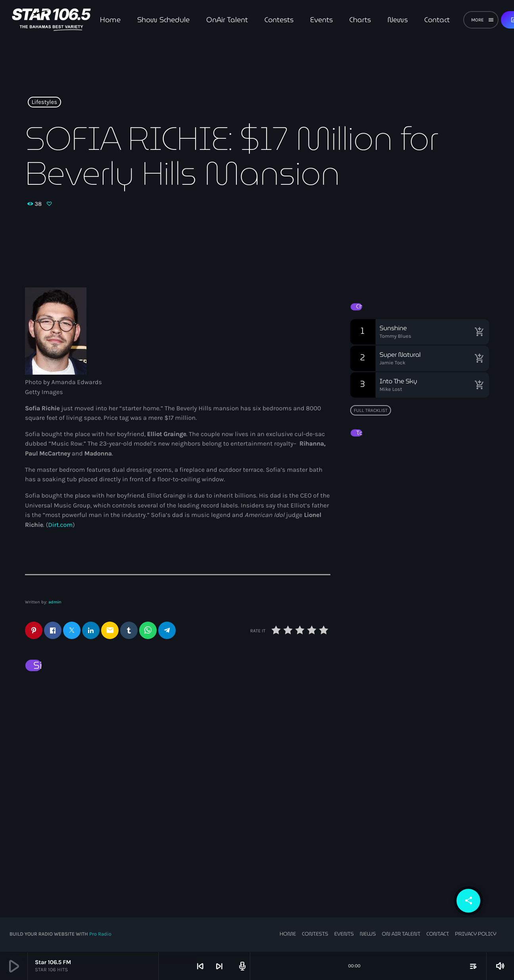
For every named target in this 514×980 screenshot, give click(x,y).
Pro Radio (100, 935)
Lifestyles (45, 102)
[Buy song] (479, 332)
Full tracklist (371, 410)
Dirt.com (60, 525)
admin (55, 602)
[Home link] (51, 20)
